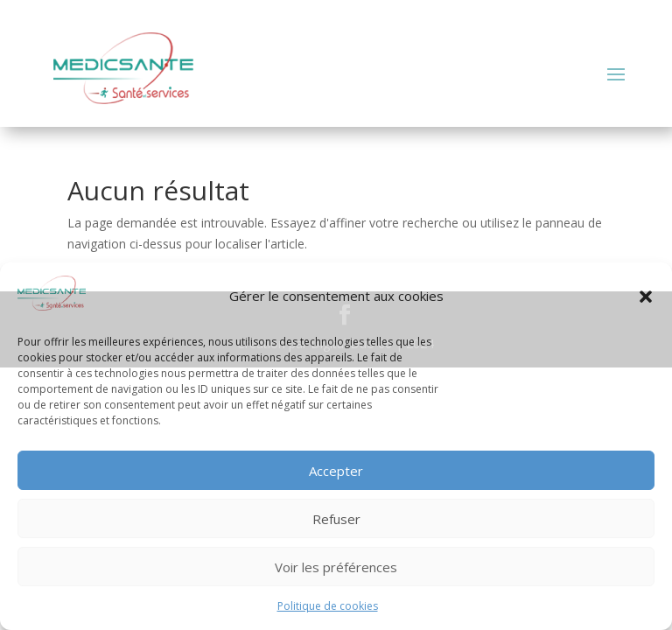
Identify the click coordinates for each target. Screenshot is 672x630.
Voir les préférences (336, 567)
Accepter (336, 471)
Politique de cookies (328, 606)
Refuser (336, 519)
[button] (646, 297)
